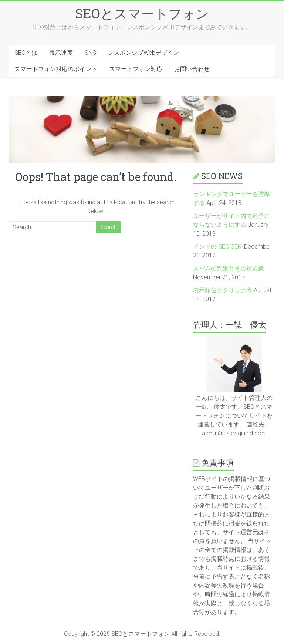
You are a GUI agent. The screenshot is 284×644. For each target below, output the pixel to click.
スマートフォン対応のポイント (56, 69)
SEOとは (26, 53)
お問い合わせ (192, 69)
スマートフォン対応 (136, 69)
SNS (90, 53)
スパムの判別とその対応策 (229, 268)
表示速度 (61, 53)
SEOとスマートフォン (142, 13)
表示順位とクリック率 (223, 290)
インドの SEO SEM (218, 247)
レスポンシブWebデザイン (143, 53)
